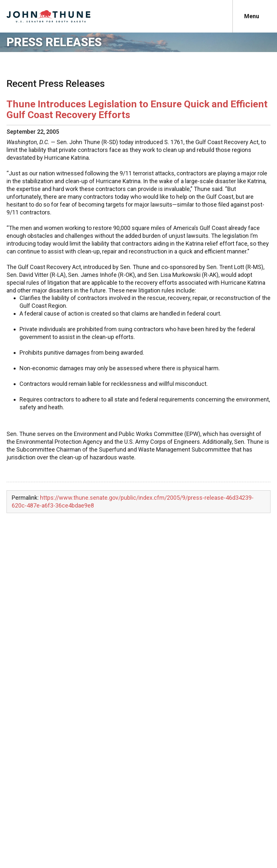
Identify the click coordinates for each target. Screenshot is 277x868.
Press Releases (54, 42)
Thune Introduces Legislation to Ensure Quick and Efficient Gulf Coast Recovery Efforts (137, 109)
